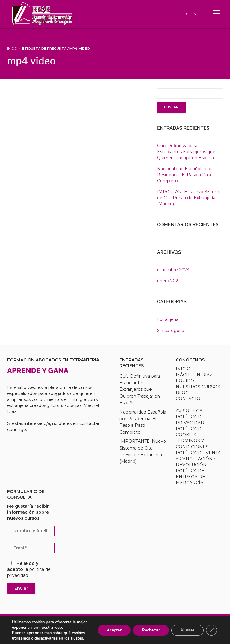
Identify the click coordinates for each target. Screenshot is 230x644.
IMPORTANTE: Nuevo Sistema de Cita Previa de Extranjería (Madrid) (189, 198)
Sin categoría (171, 331)
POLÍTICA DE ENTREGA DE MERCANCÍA (190, 477)
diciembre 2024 (173, 270)
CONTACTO (188, 399)
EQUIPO (185, 381)
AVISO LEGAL (190, 411)
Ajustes (187, 630)
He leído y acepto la (29, 569)
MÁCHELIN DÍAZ (194, 375)
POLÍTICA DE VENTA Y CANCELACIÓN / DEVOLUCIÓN (198, 459)
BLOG (182, 393)
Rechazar (151, 630)
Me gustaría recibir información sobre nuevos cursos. (28, 512)
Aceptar (114, 630)
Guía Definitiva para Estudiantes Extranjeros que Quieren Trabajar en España (186, 152)
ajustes (77, 638)
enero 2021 (168, 281)
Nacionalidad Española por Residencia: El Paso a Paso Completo (185, 175)
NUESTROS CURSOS (198, 387)
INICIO (183, 369)
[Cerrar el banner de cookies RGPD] (211, 630)
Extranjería (168, 319)
